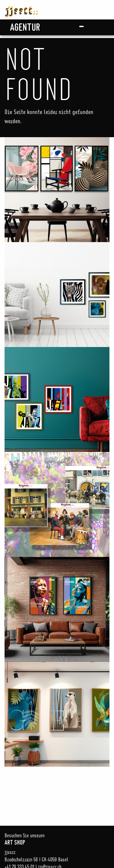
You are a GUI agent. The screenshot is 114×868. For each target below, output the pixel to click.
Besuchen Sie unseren (57, 839)
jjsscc (21, 9)
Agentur (25, 27)
